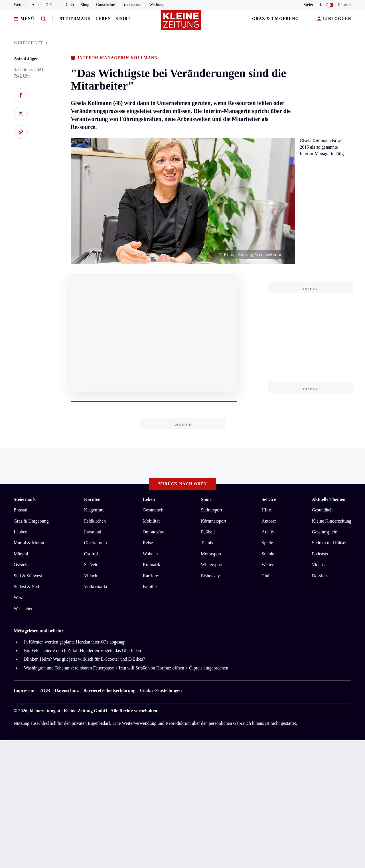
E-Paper (52, 5)
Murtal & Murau (29, 543)
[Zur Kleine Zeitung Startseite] (181, 23)
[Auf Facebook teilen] (21, 95)
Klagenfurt (94, 510)
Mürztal (21, 554)
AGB (45, 690)
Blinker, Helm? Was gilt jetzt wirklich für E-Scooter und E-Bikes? (84, 659)
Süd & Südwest (28, 576)
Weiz (18, 597)
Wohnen (150, 554)
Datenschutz (67, 690)
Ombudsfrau (154, 532)
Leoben (21, 532)
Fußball (208, 532)
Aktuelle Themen (329, 499)
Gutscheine (106, 5)
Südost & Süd (26, 587)
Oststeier (22, 565)
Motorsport (211, 554)
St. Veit (91, 565)
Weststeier (23, 609)
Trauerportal (132, 5)
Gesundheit (153, 510)
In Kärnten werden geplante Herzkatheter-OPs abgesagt (75, 642)
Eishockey (210, 576)
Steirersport (211, 510)
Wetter (19, 5)
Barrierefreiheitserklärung (109, 690)
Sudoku (268, 554)
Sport (123, 19)
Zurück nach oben (183, 484)
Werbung (157, 5)
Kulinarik (151, 565)
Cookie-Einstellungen (161, 690)
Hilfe (266, 510)
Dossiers (320, 576)
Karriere (150, 576)
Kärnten (345, 5)
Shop (85, 5)
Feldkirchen (95, 521)
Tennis (207, 543)
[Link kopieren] (21, 132)
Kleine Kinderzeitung (332, 521)
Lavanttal (93, 532)
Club (70, 5)
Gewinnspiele (325, 532)
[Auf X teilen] (21, 114)
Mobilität (151, 521)
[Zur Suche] (43, 19)
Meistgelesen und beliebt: (38, 631)
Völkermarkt (96, 587)
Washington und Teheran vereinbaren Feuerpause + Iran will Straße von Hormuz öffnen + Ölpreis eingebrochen (126, 668)
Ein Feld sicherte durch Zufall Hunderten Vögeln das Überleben (82, 651)
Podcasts (320, 554)
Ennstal (21, 510)
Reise (148, 543)
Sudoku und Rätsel (329, 543)
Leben (103, 19)
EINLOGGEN (334, 19)
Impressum (25, 690)
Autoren (269, 521)
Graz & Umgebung (275, 19)
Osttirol (91, 554)
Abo (35, 5)
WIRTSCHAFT (31, 43)
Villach (91, 576)
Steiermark (75, 19)
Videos (318, 565)
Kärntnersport (213, 521)
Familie (150, 587)
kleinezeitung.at (45, 711)
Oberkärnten (96, 543)
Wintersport (212, 565)
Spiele (267, 543)
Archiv (268, 532)
